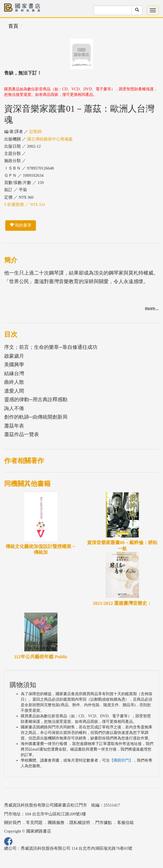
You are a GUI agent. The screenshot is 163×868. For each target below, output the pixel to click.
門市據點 (104, 823)
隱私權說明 (80, 823)
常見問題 (34, 823)
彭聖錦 (36, 132)
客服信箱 (125, 823)
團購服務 (56, 823)
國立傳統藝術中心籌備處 (50, 139)
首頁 (13, 26)
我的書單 (21, 225)
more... (152, 308)
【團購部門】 (121, 760)
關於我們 (12, 823)
